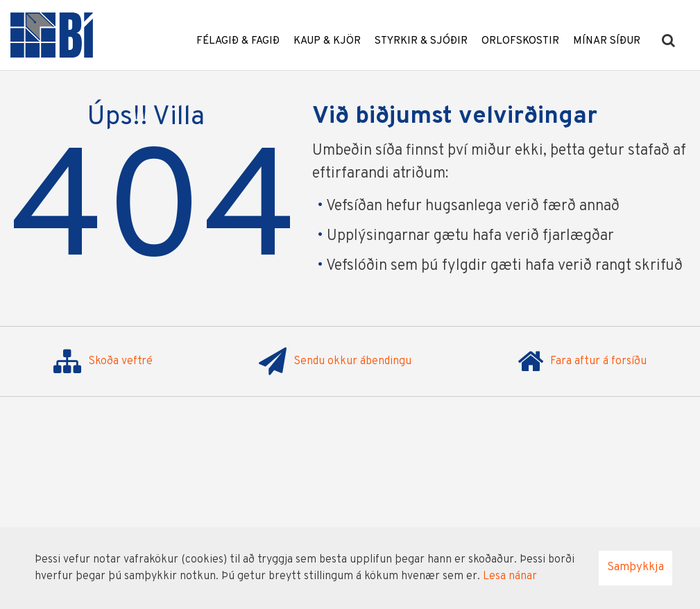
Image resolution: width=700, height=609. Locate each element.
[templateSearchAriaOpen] (668, 42)
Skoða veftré (103, 361)
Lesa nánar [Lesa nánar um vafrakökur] (510, 576)
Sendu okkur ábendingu (335, 361)
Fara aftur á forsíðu (582, 361)
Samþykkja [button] (635, 567)
